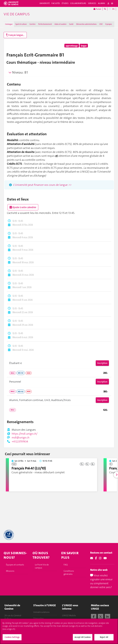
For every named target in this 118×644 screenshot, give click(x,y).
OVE (101, 24)
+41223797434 (20, 442)
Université (45, 3)
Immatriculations (41, 612)
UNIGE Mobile (69, 615)
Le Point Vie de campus (42, 566)
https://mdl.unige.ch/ (25, 434)
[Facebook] (96, 558)
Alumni (102, 3)
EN (113, 9)
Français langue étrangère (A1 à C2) (16, 35)
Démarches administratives (86, 24)
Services (92, 3)
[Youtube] (105, 558)
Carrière (32, 24)
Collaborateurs (78, 3)
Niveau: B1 (20, 72)
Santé (71, 24)
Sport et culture (21, 24)
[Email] (92, 558)
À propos (109, 24)
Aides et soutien (60, 24)
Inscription (102, 363)
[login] (108, 3)
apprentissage (72, 46)
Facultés (56, 3)
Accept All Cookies (83, 640)
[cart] (112, 3)
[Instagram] (100, 558)
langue (84, 46)
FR (110, 9)
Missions (10, 571)
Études (65, 3)
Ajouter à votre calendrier (23, 207)
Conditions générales (69, 572)
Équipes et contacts (15, 565)
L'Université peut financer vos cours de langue (42, 185)
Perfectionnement (45, 24)
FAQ (66, 565)
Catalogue (9, 24)
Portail (97, 9)
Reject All (104, 640)
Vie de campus (17, 14)
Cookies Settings (12, 640)
